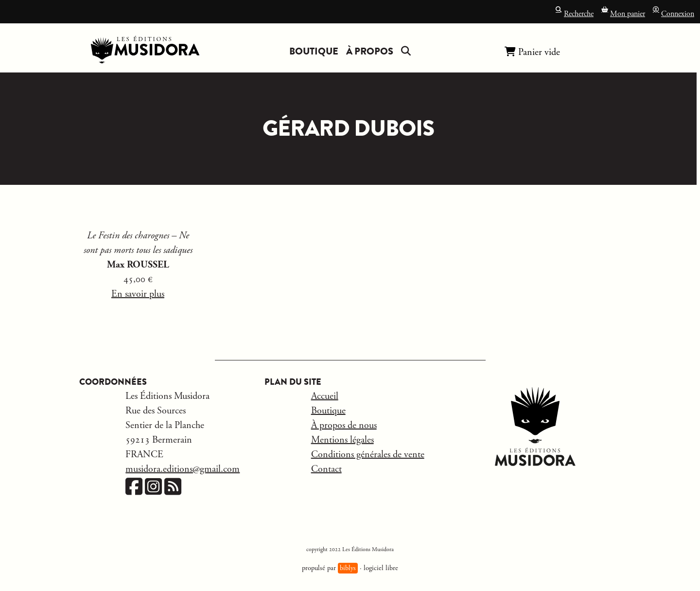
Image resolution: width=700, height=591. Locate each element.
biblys (348, 568)
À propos (370, 51)
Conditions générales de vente (368, 455)
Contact (326, 469)
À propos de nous (344, 425)
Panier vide (532, 52)
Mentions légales (342, 440)
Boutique (314, 51)
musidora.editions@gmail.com (183, 469)
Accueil (325, 396)
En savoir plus (138, 294)
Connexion (674, 13)
